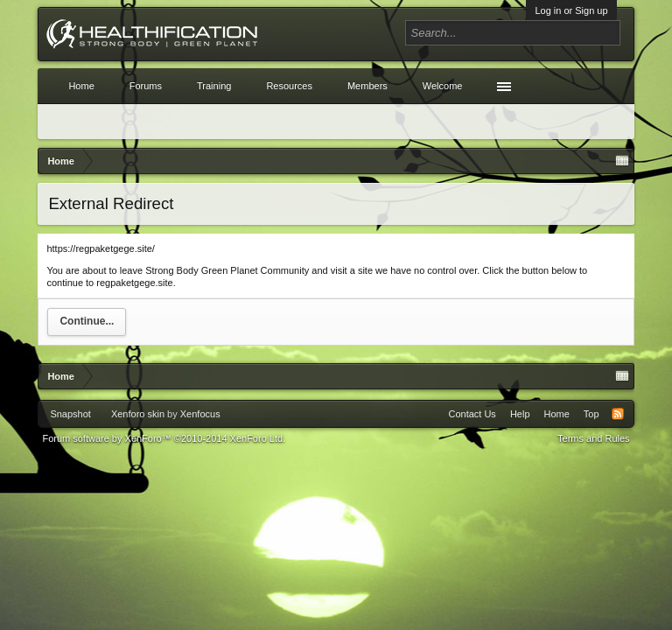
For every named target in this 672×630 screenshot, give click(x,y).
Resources (289, 86)
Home (81, 86)
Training (214, 86)
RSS (618, 414)
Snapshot (70, 414)
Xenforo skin (138, 414)
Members (367, 86)
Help (520, 414)
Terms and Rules (594, 438)
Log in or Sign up (571, 10)
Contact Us (472, 414)
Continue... (87, 321)
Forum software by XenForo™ (164, 438)
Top (591, 414)
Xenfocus (200, 414)
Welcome (443, 86)
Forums (146, 86)
